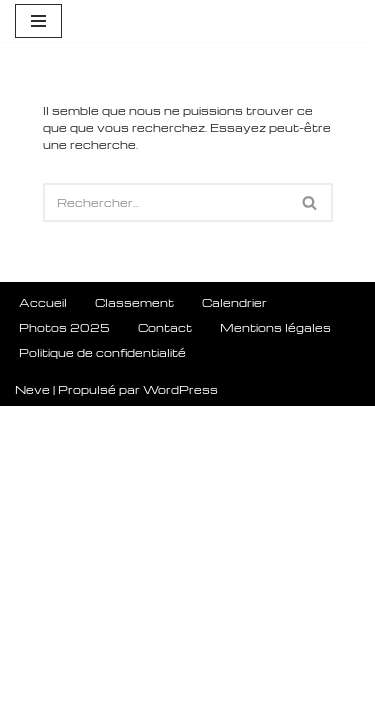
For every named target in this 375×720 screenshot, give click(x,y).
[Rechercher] (165, 202)
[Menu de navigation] (38, 21)
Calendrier (234, 616)
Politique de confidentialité (102, 666)
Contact (165, 641)
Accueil (43, 616)
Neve (32, 703)
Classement (134, 616)
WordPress (180, 703)
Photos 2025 (64, 641)
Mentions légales (275, 641)
